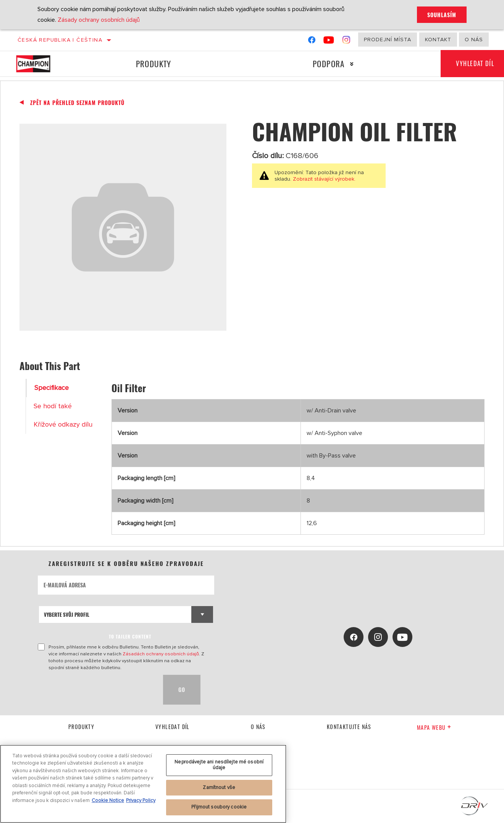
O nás (474, 40)
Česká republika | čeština (60, 40)
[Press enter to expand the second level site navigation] (352, 64)
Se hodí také (53, 406)
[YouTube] (329, 41)
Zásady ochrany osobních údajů (99, 20)
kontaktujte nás (349, 727)
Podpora (329, 64)
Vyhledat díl (173, 727)
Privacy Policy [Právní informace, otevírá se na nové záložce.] (141, 800)
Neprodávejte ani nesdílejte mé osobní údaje (219, 765)
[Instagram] (346, 41)
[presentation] (96, 690)
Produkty (154, 64)
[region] (143, 784)
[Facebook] (312, 41)
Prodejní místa (388, 40)
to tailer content (130, 636)
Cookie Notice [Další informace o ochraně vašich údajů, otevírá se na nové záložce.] (108, 800)
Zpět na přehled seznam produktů (77, 103)
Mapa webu (434, 727)
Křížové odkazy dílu (63, 424)
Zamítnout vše (219, 787)
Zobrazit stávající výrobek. (323, 179)
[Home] (40, 64)
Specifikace (52, 388)
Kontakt (438, 40)
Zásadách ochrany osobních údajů (161, 654)
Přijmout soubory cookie (219, 807)
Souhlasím (442, 15)
